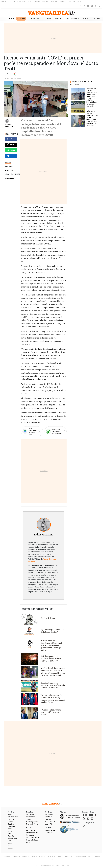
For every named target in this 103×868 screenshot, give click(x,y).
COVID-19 (10, 170)
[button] (5, 19)
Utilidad (86, 19)
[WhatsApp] (56, 431)
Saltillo (31, 19)
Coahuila (21, 19)
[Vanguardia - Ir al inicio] (51, 13)
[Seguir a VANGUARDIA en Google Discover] (10, 74)
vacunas (9, 167)
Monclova (7, 78)
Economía (96, 19)
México (40, 19)
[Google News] (32, 431)
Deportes (75, 19)
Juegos (12, 19)
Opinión (58, 19)
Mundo (49, 19)
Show (66, 19)
